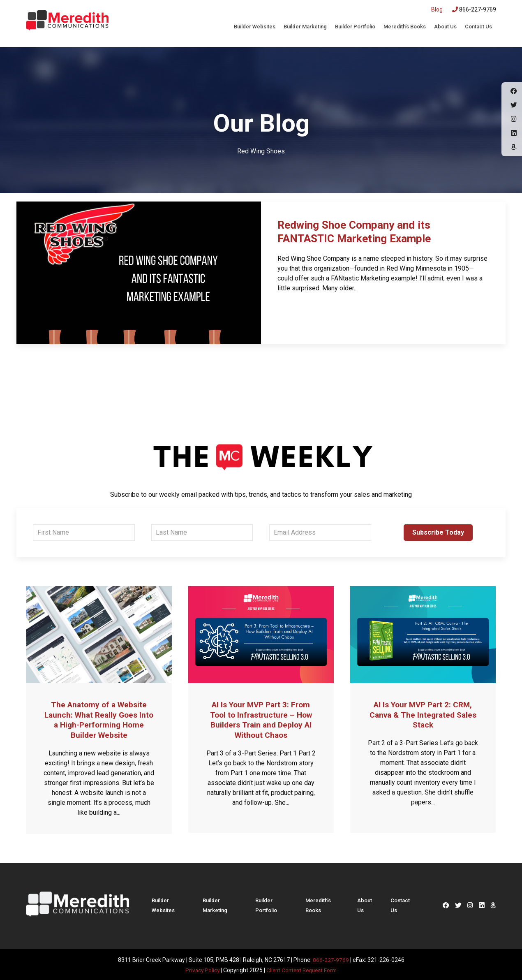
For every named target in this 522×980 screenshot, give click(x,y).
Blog (437, 9)
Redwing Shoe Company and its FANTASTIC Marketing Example (360, 232)
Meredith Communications (67, 23)
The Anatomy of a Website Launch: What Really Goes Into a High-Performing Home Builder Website (99, 719)
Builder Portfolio (355, 27)
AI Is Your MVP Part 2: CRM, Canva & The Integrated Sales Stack (423, 714)
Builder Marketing (305, 27)
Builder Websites (255, 27)
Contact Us (478, 27)
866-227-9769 (474, 9)
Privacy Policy (200, 968)
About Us (445, 27)
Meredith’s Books (405, 27)
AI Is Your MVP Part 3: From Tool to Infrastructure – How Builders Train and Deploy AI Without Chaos (261, 719)
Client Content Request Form (302, 968)
